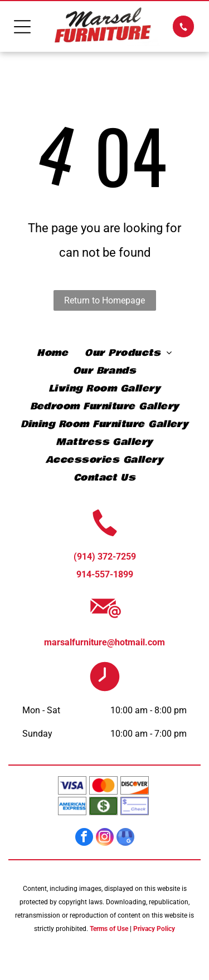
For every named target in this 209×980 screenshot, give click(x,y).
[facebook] (84, 838)
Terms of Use (109, 929)
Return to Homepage (104, 300)
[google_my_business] (125, 838)
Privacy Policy (154, 929)
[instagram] (105, 838)
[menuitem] (52, 353)
